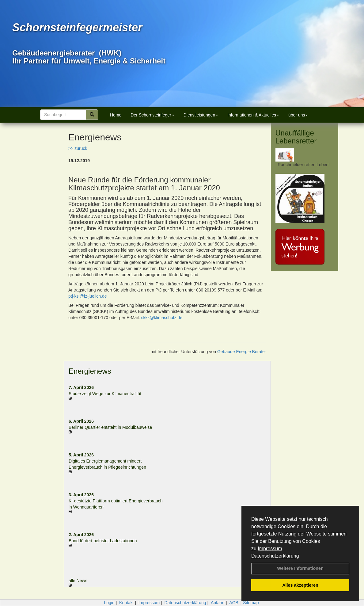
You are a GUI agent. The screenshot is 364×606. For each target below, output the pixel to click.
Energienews (90, 371)
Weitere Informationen (300, 568)
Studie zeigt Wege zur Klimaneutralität (105, 394)
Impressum (270, 549)
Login (109, 603)
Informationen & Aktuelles (253, 115)
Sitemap (251, 603)
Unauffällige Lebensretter (296, 137)
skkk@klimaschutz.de (162, 318)
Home (116, 115)
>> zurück (78, 148)
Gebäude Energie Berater (242, 352)
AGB (234, 603)
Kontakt (126, 603)
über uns (298, 115)
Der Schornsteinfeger (152, 115)
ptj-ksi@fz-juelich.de (87, 296)
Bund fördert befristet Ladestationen (103, 541)
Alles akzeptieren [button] (300, 585)
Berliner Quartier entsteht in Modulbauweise (110, 427)
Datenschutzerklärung (275, 556)
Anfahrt (218, 603)
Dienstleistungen (201, 115)
